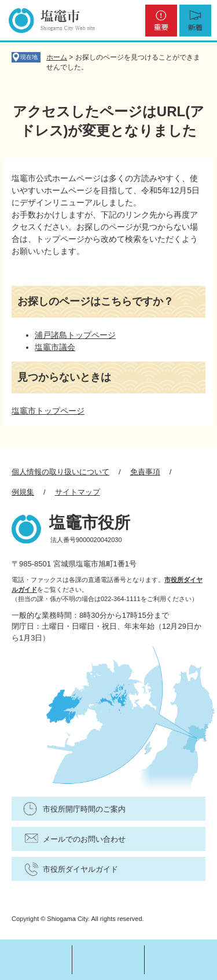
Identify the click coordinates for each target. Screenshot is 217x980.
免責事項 (145, 472)
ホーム (57, 57)
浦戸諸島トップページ (75, 335)
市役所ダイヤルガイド (80, 869)
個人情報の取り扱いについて (60, 472)
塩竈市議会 (55, 347)
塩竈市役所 (90, 523)
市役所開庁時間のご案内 (84, 809)
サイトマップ (78, 492)
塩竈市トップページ (48, 411)
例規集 (23, 492)
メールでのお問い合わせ (84, 839)
